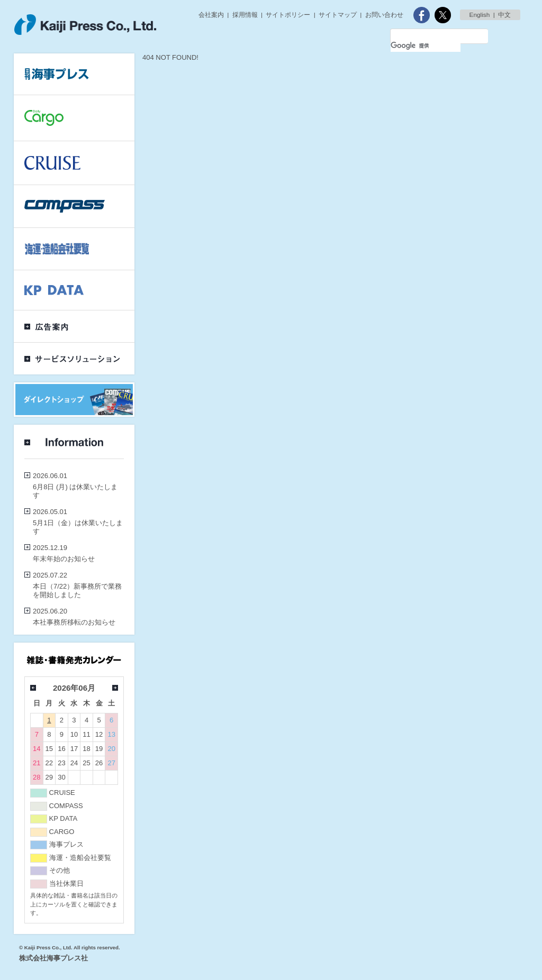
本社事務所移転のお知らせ (74, 622)
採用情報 (245, 15)
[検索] (426, 45)
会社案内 (211, 15)
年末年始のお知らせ (64, 559)
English (480, 15)
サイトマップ (338, 15)
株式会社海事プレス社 (53, 958)
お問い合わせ (384, 15)
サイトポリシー (288, 15)
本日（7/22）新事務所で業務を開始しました (77, 590)
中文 (504, 15)
